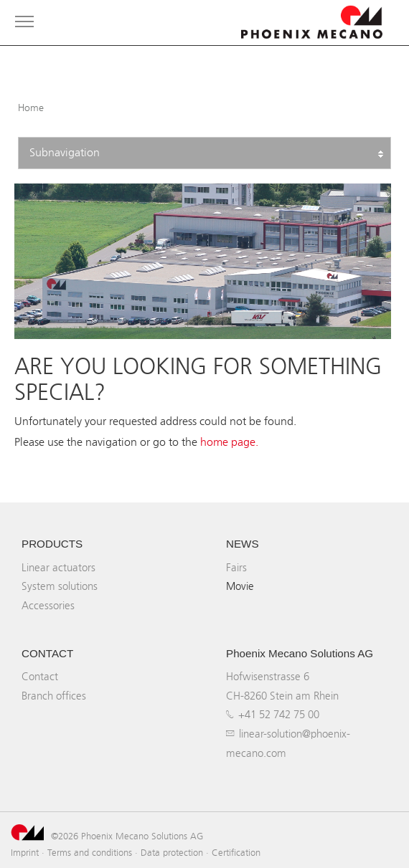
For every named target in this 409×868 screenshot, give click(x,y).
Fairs (236, 567)
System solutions (60, 586)
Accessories (48, 605)
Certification (236, 852)
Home (31, 108)
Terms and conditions (90, 852)
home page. (229, 442)
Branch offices (54, 696)
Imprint (25, 852)
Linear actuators (58, 567)
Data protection (172, 852)
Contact (40, 676)
